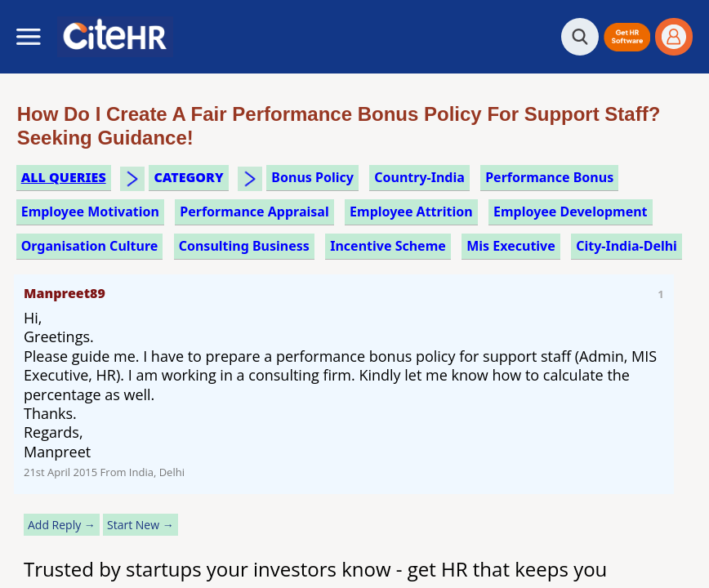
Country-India (419, 177)
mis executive (511, 246)
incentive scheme (388, 246)
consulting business (244, 246)
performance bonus (549, 177)
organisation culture (90, 246)
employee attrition (411, 212)
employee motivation (90, 212)
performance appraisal (254, 212)
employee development (571, 212)
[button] (627, 37)
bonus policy (312, 177)
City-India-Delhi (627, 246)
